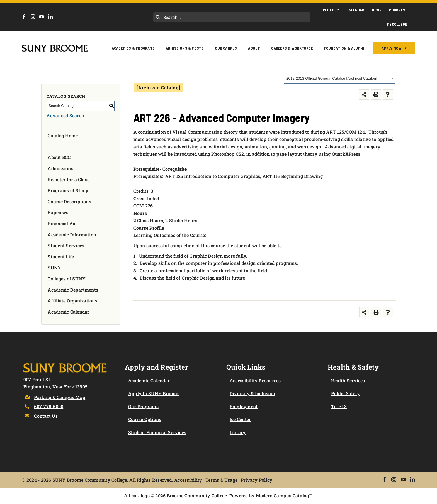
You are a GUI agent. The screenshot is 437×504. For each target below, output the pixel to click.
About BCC (59, 157)
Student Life (61, 257)
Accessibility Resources (255, 381)
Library (238, 432)
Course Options (145, 419)
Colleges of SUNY (67, 279)
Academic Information (72, 235)
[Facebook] (24, 17)
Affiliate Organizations (72, 301)
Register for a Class (69, 179)
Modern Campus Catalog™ (284, 496)
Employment (244, 406)
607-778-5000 (49, 406)
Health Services (348, 381)
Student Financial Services (157, 432)
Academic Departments (73, 290)
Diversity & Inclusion (252, 393)
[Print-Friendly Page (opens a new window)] (376, 95)
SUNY (54, 267)
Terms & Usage (221, 480)
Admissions (60, 168)
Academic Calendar (68, 312)
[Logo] (65, 362)
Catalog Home (63, 135)
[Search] (158, 17)
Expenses (58, 212)
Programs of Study (68, 190)
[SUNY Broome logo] (55, 47)
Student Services (66, 245)
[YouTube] (42, 17)
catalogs (141, 496)
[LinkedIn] (50, 17)
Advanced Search (65, 115)
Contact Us (46, 416)
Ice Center (240, 419)
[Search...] (232, 17)
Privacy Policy (257, 480)
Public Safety (345, 393)
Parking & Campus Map (60, 397)
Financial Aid (62, 223)
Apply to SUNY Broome (154, 393)
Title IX (339, 406)
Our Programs (143, 406)
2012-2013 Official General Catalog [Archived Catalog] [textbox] (332, 78)
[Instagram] (33, 17)
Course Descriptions (69, 201)
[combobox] (340, 78)
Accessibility (188, 480)
